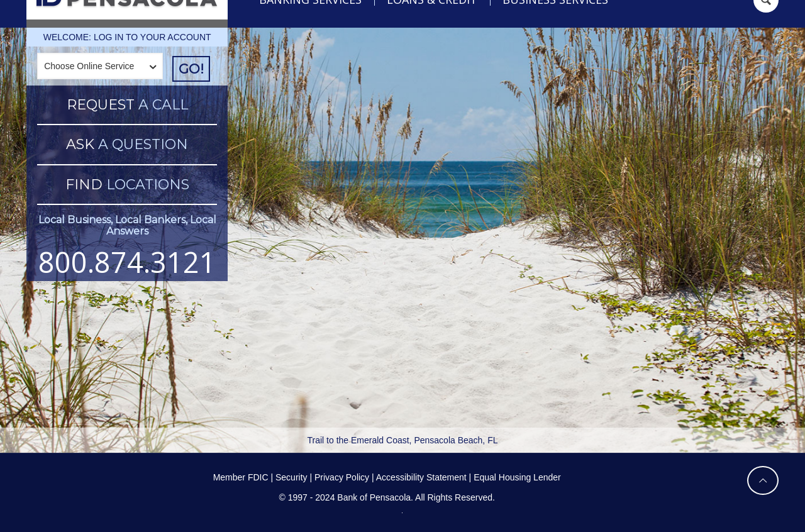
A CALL (127, 105)
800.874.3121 (127, 262)
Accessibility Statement (421, 477)
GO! (191, 69)
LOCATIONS (127, 185)
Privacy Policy (342, 477)
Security (291, 477)
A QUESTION (127, 144)
